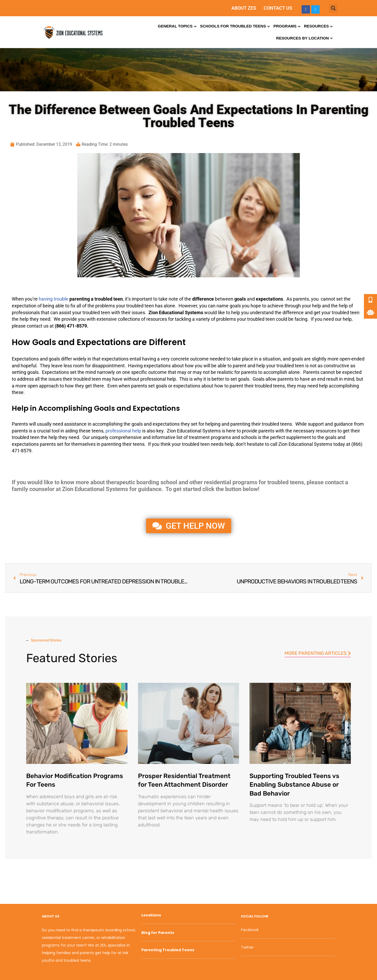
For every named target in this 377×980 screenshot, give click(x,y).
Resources (316, 26)
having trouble (54, 299)
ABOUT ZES (244, 8)
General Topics (175, 26)
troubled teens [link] (270, 386)
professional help (123, 431)
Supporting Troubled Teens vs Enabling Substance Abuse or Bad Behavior (294, 785)
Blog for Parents (158, 933)
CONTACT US (278, 8)
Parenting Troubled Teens (168, 950)
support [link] (316, 424)
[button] (333, 8)
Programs (285, 26)
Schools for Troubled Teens (233, 26)
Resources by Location (303, 38)
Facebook (250, 930)
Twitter (247, 947)
